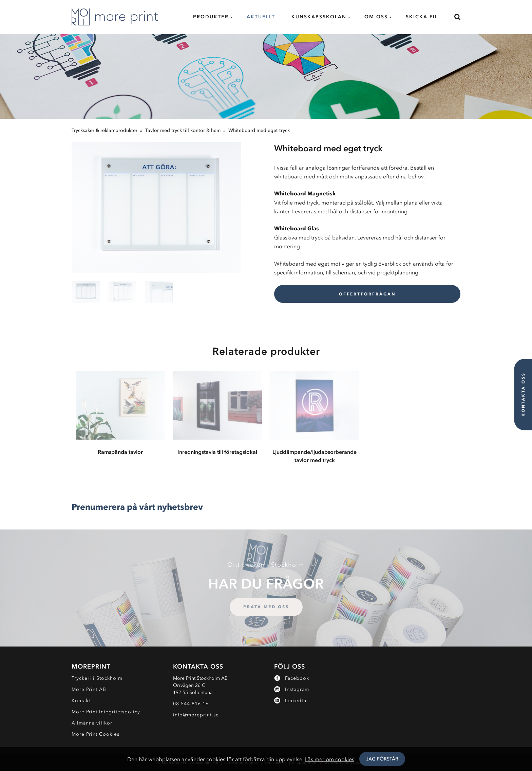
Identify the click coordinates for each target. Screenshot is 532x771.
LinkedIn (290, 701)
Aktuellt (261, 17)
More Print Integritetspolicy (106, 712)
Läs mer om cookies (330, 759)
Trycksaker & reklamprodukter (104, 130)
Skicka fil (422, 17)
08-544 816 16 (191, 704)
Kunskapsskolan (319, 17)
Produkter (211, 17)
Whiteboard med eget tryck (259, 130)
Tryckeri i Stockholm (97, 678)
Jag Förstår (382, 759)
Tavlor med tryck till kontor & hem (183, 130)
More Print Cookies (96, 734)
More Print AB (89, 689)
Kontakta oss (523, 394)
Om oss (376, 17)
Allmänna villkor (92, 723)
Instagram (292, 689)
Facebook (292, 678)
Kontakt (81, 701)
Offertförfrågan (367, 294)
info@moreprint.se (196, 715)
